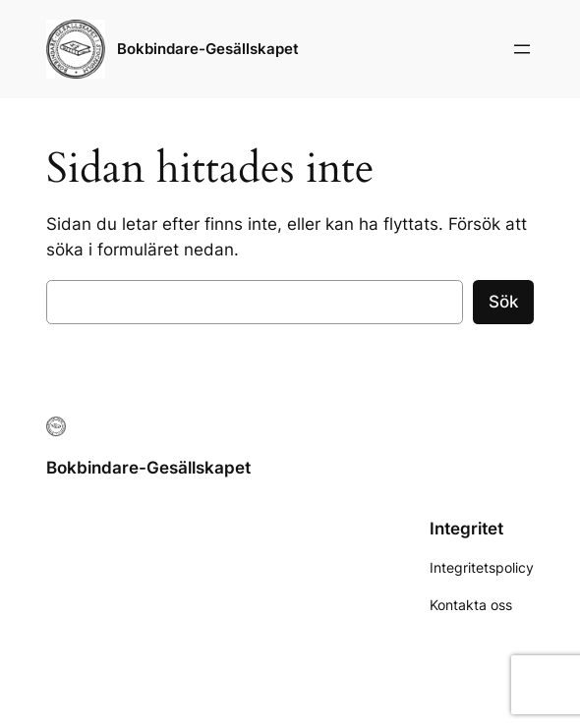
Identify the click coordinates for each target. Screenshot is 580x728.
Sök (503, 302)
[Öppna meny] (522, 49)
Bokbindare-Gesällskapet (208, 49)
